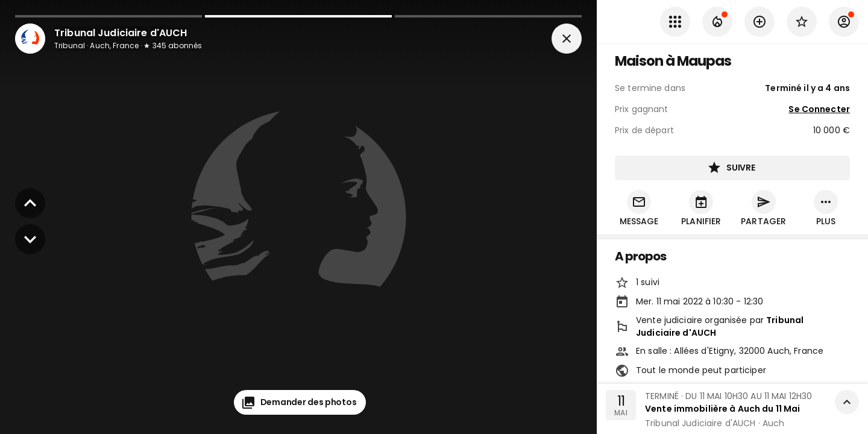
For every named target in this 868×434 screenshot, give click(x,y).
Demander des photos (300, 402)
